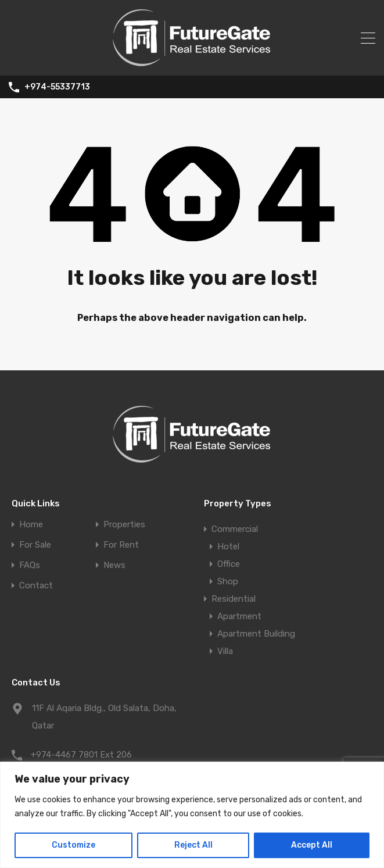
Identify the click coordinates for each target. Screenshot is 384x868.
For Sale (35, 545)
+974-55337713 (57, 87)
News (114, 565)
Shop (228, 581)
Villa (225, 651)
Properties (124, 525)
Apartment (239, 616)
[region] (192, 815)
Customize (73, 845)
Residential (234, 599)
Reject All (193, 845)
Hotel (228, 546)
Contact (36, 586)
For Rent (121, 545)
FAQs (30, 565)
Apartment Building (256, 634)
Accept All (312, 845)
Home (31, 525)
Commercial (235, 529)
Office (229, 564)
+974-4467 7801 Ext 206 (81, 755)
